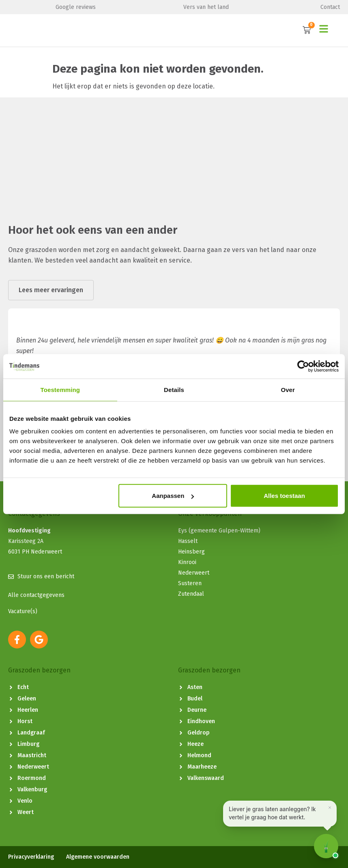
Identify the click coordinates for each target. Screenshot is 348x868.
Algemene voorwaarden (98, 857)
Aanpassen (173, 496)
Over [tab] (288, 389)
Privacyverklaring (31, 857)
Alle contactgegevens (36, 595)
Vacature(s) (23, 611)
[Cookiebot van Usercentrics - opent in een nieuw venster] (303, 366)
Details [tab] (174, 389)
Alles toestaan (284, 496)
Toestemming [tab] (60, 389)
